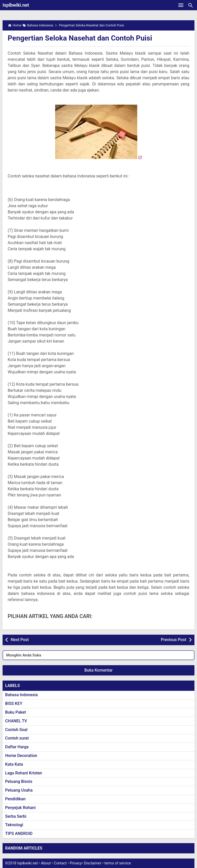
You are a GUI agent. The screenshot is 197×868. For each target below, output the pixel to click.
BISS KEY (14, 704)
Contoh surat (17, 738)
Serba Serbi (16, 816)
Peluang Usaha (19, 790)
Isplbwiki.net (16, 5)
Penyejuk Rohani (20, 808)
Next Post (20, 640)
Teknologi (14, 825)
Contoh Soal (16, 730)
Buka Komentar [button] (98, 670)
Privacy (76, 863)
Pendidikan (15, 799)
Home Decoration (21, 756)
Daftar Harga (17, 747)
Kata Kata (14, 764)
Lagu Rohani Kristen (24, 773)
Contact (60, 863)
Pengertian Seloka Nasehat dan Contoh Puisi (80, 38)
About (46, 863)
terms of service (118, 863)
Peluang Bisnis (19, 781)
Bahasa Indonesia (21, 695)
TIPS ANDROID (19, 834)
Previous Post (174, 640)
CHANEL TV (16, 721)
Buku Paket (16, 712)
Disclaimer (93, 863)
